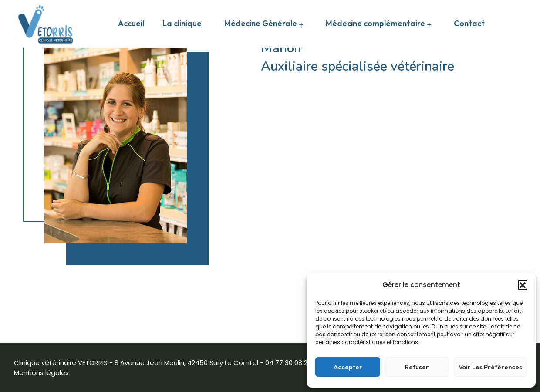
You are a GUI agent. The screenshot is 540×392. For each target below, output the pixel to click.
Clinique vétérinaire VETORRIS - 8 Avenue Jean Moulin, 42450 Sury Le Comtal (136, 363)
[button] (523, 285)
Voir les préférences (490, 367)
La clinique (182, 23)
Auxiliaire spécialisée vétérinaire (358, 66)
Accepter (348, 367)
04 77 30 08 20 (288, 363)
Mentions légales (41, 373)
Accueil (131, 23)
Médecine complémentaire (375, 23)
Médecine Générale (261, 23)
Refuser (417, 367)
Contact (469, 23)
